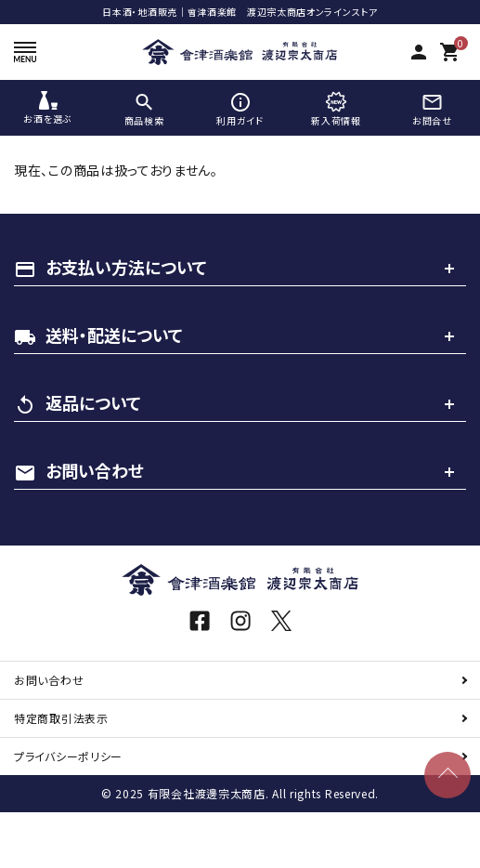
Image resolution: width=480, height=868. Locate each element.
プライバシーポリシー (68, 756)
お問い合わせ (49, 680)
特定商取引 (61, 718)
